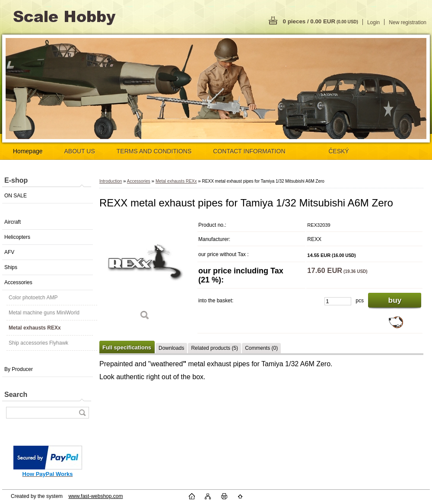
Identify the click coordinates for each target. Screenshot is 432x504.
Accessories (18, 282)
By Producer (19, 369)
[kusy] (338, 301)
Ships (11, 267)
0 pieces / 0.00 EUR (321, 21)
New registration (408, 22)
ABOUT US (80, 151)
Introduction (111, 181)
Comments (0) (261, 348)
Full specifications (127, 347)
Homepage (28, 151)
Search (16, 395)
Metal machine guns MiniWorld (44, 313)
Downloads (171, 348)
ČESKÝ (339, 151)
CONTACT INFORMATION (249, 151)
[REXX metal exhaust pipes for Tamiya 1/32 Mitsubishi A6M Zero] (145, 272)
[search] (82, 413)
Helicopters (17, 237)
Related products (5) (214, 348)
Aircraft (13, 222)
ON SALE (16, 196)
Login (373, 22)
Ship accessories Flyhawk (38, 343)
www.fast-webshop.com (95, 496)
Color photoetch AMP (33, 298)
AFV (9, 252)
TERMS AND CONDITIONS (154, 151)
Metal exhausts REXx (35, 328)
